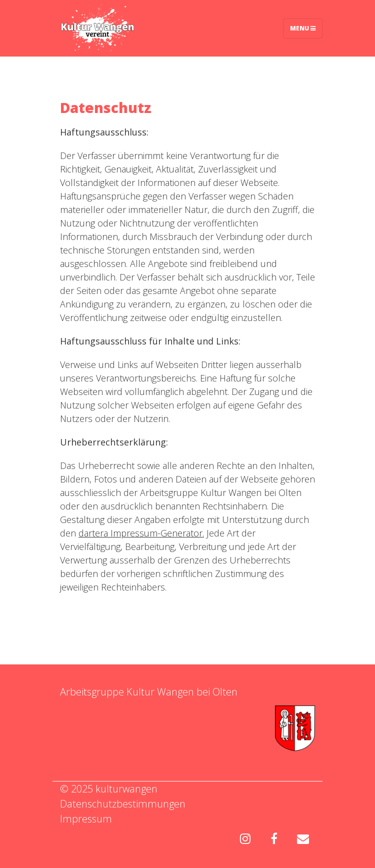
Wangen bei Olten (197, 692)
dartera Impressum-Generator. (141, 533)
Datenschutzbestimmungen (123, 804)
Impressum (86, 819)
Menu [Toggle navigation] (303, 28)
